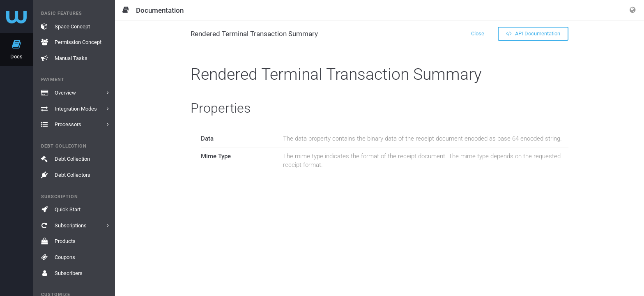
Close (478, 34)
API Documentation (533, 34)
